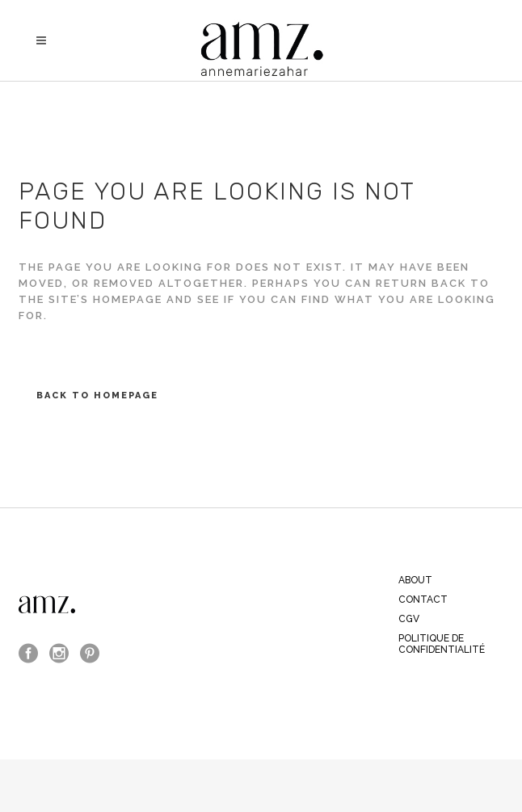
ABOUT (415, 580)
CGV (409, 619)
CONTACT (423, 600)
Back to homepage (97, 395)
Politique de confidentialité (442, 644)
